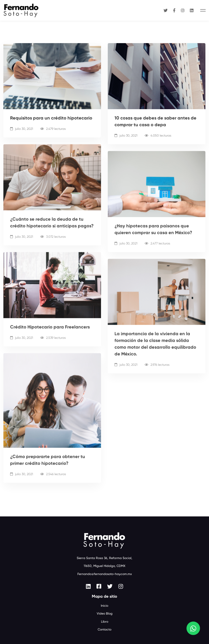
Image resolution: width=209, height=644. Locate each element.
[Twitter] (166, 10)
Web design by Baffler (104, 631)
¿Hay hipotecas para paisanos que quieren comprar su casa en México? (153, 235)
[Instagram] (183, 10)
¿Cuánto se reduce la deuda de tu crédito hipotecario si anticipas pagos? (52, 228)
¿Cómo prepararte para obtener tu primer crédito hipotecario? (48, 464)
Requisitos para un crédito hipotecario (51, 119)
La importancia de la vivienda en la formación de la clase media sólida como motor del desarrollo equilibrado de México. (155, 349)
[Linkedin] (192, 10)
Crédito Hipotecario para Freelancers (50, 332)
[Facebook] (174, 10)
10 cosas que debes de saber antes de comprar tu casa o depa (155, 122)
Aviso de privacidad (104, 625)
